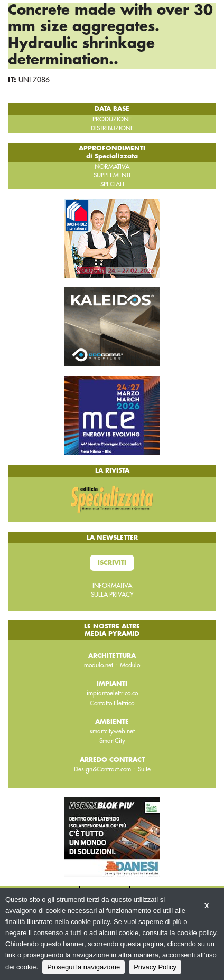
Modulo (130, 665)
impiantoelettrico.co (112, 693)
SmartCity (112, 741)
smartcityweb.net (112, 731)
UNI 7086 (34, 80)
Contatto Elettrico (112, 703)
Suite (144, 769)
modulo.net (99, 665)
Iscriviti (112, 563)
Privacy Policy (155, 967)
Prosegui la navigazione (83, 967)
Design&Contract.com (102, 769)
